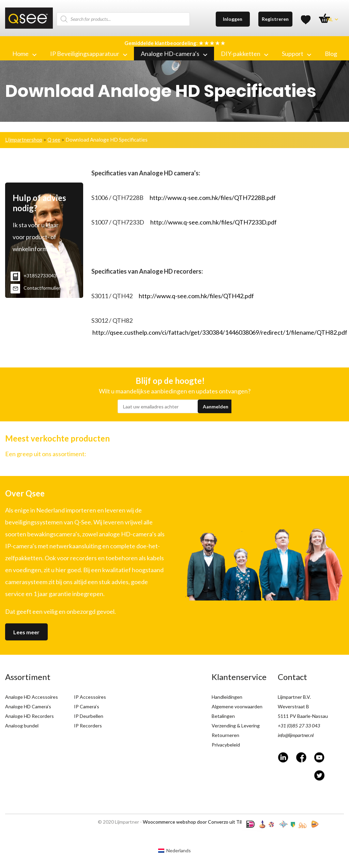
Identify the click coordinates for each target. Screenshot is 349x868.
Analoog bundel (22, 726)
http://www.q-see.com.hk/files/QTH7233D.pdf (214, 222)
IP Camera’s (87, 706)
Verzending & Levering (236, 726)
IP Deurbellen (89, 716)
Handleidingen (227, 697)
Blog (331, 54)
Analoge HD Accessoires (32, 697)
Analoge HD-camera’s (174, 54)
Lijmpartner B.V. (294, 697)
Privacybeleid (226, 745)
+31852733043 (34, 276)
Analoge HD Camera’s (28, 706)
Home (24, 54)
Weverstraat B (293, 706)
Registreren (275, 19)
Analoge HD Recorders (29, 716)
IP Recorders (88, 726)
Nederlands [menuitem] (179, 850)
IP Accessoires (90, 697)
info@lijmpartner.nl (296, 735)
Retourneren (225, 735)
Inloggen (233, 19)
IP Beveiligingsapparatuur (89, 54)
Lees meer (26, 632)
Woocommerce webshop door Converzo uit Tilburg (197, 822)
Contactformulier (35, 288)
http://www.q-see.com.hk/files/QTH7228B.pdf (213, 198)
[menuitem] (174, 851)
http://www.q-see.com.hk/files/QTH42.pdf (196, 296)
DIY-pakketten (245, 54)
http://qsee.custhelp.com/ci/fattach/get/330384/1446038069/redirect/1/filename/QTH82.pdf (220, 332)
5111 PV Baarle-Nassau (303, 716)
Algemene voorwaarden (237, 706)
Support (297, 54)
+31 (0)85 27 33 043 (299, 726)
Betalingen (223, 716)
